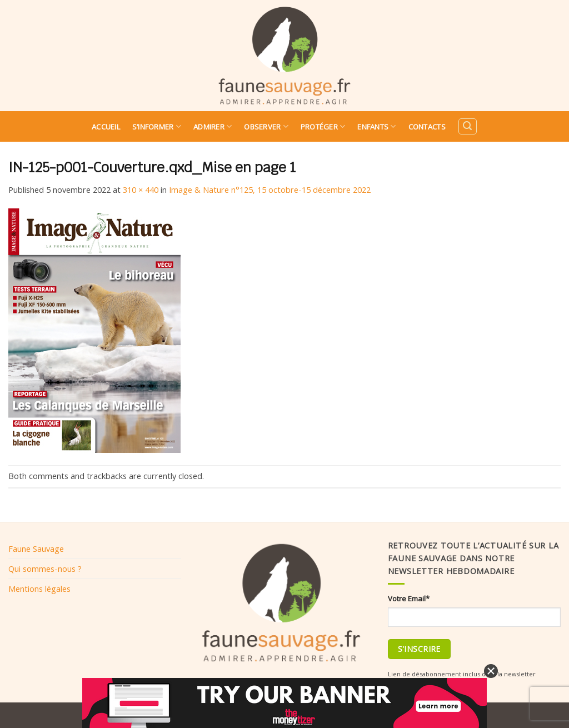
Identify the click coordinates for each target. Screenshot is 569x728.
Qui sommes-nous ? (45, 569)
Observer (266, 126)
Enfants (376, 126)
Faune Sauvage (36, 549)
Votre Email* (409, 599)
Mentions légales (39, 589)
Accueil (106, 127)
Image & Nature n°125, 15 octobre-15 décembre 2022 (270, 190)
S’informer (157, 126)
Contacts (427, 127)
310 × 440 (141, 190)
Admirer (213, 126)
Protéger (323, 126)
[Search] (467, 126)
